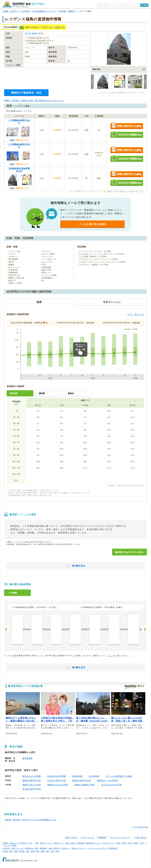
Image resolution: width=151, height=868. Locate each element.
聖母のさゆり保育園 (32, 776)
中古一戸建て (133, 843)
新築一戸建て (122, 843)
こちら (110, 656)
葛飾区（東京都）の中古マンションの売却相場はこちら (31, 820)
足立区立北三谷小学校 (112, 785)
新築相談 (43, 848)
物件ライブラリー (79, 848)
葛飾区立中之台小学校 (58, 785)
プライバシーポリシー (120, 837)
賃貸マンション (46, 843)
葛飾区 (71, 11)
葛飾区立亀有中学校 (81, 780)
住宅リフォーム (17, 848)
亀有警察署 (28, 758)
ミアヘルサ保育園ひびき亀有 (119, 776)
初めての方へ (72, 837)
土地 (142, 843)
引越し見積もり (54, 848)
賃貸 (57, 27)
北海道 (5, 851)
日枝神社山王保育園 (57, 776)
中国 (47, 851)
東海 (33, 851)
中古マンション (109, 843)
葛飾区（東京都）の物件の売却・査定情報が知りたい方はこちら (34, 100)
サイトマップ (88, 837)
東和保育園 (77, 776)
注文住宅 (6, 848)
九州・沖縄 (55, 851)
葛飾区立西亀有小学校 (85, 785)
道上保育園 (94, 776)
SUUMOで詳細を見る (127, 134)
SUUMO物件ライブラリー (45, 11)
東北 (11, 851)
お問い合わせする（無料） (127, 126)
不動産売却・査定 (32, 848)
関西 (37, 851)
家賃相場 (81, 843)
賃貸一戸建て (71, 843)
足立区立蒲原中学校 (57, 780)
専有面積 (14, 393)
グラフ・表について (136, 314)
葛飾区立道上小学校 (32, 785)
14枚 (12, 188)
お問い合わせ (141, 837)
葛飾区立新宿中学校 (32, 780)
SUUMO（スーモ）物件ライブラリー (24, 5)
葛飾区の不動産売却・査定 (26, 93)
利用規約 (102, 837)
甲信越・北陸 (24, 851)
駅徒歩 (71, 393)
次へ (144, 630)
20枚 (12, 140)
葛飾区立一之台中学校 (107, 780)
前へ (7, 630)
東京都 (62, 11)
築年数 (42, 393)
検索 (146, 5)
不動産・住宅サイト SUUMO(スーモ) (17, 843)
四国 (42, 851)
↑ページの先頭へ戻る (140, 827)
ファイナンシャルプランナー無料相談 (102, 848)
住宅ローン (66, 848)
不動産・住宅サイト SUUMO (16, 11)
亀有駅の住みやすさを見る (129, 552)
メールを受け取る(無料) (92, 224)
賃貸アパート (59, 843)
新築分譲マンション (94, 843)
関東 (16, 851)
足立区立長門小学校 (32, 789)
